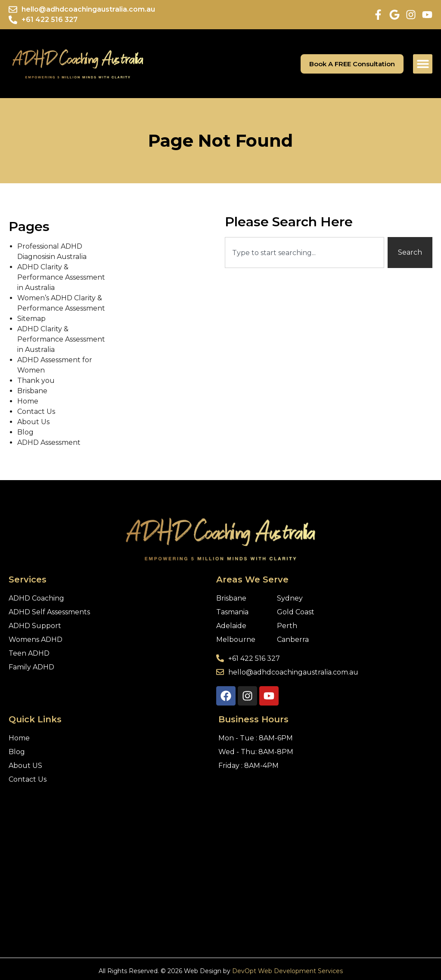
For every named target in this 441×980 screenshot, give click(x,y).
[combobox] (304, 253)
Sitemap (31, 319)
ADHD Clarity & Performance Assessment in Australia (61, 277)
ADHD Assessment (49, 442)
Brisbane (32, 391)
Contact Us (36, 411)
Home (28, 401)
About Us (33, 422)
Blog (25, 432)
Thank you (36, 381)
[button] (423, 64)
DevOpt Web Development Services (287, 971)
